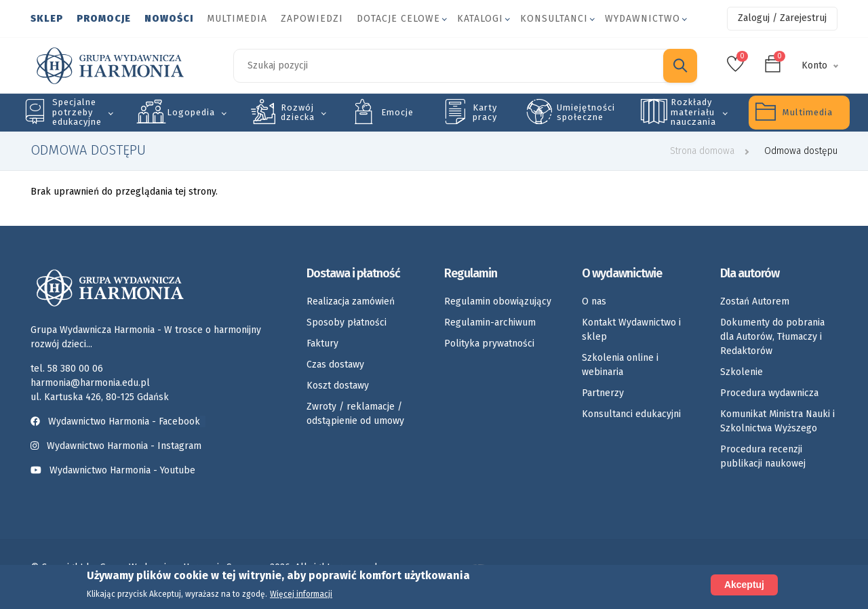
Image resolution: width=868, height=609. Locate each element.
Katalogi (480, 19)
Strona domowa (702, 151)
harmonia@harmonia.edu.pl (90, 383)
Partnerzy (603, 393)
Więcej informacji (301, 595)
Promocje (104, 19)
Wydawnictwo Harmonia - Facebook (118, 421)
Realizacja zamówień (351, 301)
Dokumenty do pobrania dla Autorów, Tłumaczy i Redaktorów (772, 337)
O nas (594, 301)
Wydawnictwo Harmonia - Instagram (124, 446)
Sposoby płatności (347, 322)
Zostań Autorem (755, 301)
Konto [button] (814, 65)
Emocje (397, 112)
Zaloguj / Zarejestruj (782, 18)
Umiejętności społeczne (586, 112)
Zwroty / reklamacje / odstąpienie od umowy (355, 414)
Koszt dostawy (338, 386)
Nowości (169, 19)
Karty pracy (485, 112)
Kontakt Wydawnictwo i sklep (631, 330)
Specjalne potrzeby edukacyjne (77, 112)
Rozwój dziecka (298, 112)
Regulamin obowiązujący (498, 301)
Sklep (47, 19)
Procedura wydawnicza (769, 393)
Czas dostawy (335, 365)
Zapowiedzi (312, 19)
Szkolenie (742, 372)
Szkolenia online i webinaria (620, 365)
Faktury (322, 343)
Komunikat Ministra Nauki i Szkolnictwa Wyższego (777, 421)
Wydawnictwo (643, 19)
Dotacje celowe (398, 19)
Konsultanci (554, 19)
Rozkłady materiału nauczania (693, 112)
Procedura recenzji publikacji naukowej (763, 456)
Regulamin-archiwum (490, 322)
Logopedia (191, 112)
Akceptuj (744, 585)
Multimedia (237, 19)
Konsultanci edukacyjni (631, 414)
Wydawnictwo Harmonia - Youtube (122, 470)
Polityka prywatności (489, 343)
